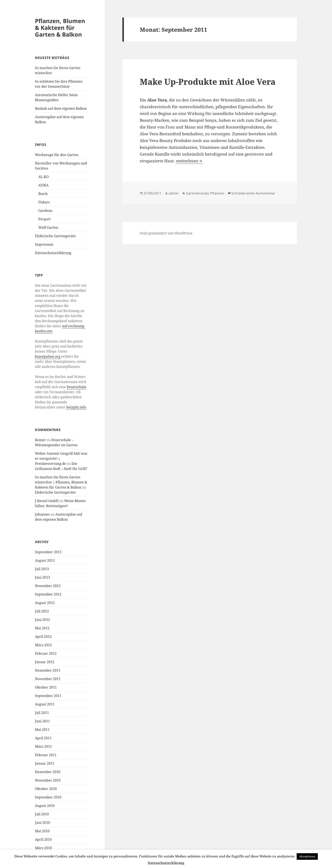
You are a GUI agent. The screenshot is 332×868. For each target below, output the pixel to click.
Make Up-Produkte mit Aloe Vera (208, 81)
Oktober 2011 (46, 687)
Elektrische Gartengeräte (55, 236)
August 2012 (45, 603)
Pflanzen (217, 193)
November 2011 (48, 679)
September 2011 (48, 696)
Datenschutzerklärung (53, 253)
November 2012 (48, 586)
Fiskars (44, 202)
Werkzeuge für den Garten (57, 155)
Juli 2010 (42, 814)
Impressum (44, 244)
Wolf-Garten (48, 227)
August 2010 (45, 806)
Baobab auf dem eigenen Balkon (61, 108)
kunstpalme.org (48, 356)
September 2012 (48, 594)
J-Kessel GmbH (47, 501)
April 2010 (43, 839)
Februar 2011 (46, 755)
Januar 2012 (45, 662)
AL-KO (44, 177)
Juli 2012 (42, 611)
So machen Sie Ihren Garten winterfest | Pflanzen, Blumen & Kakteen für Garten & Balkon (61, 482)
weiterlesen (190, 161)
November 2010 (48, 780)
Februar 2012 (46, 653)
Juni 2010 (42, 823)
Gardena (45, 211)
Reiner (40, 440)
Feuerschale (76, 387)
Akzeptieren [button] (307, 856)
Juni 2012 (42, 620)
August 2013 (45, 560)
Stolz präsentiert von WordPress (166, 233)
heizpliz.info (76, 407)
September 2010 (48, 797)
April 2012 (43, 637)
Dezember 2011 (48, 670)
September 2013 (48, 552)
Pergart (45, 219)
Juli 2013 (42, 569)
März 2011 (43, 746)
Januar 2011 (45, 763)
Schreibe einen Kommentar (253, 193)
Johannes (42, 514)
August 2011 (45, 704)
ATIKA (43, 185)
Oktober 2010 (46, 789)
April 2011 (43, 738)
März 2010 (43, 848)
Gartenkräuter (197, 193)
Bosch (43, 194)
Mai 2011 (42, 730)
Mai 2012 (42, 628)
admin (174, 193)
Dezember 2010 (48, 772)
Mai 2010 (42, 831)
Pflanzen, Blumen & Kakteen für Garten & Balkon (60, 28)
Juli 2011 (42, 713)
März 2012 (43, 645)
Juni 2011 (42, 721)
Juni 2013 (42, 577)
